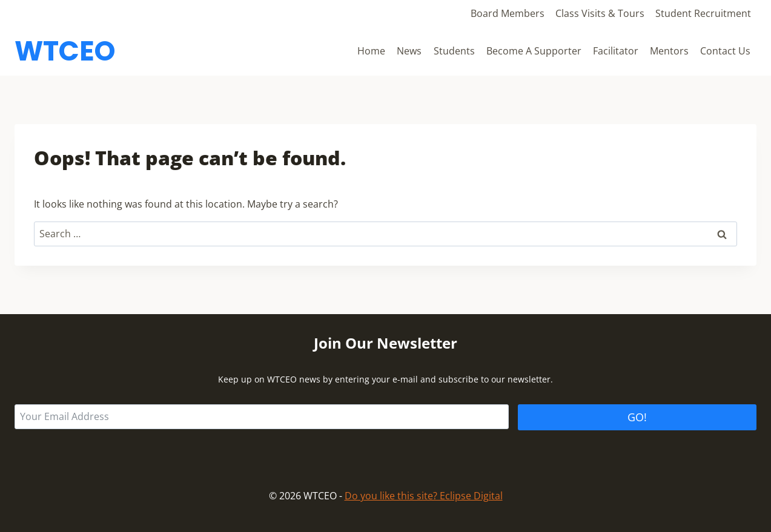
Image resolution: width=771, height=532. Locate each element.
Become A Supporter (534, 51)
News (409, 51)
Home (371, 51)
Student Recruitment (703, 13)
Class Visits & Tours (600, 13)
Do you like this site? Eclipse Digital (424, 496)
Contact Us (725, 51)
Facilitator (616, 51)
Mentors (669, 51)
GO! (637, 417)
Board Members (508, 13)
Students (454, 51)
